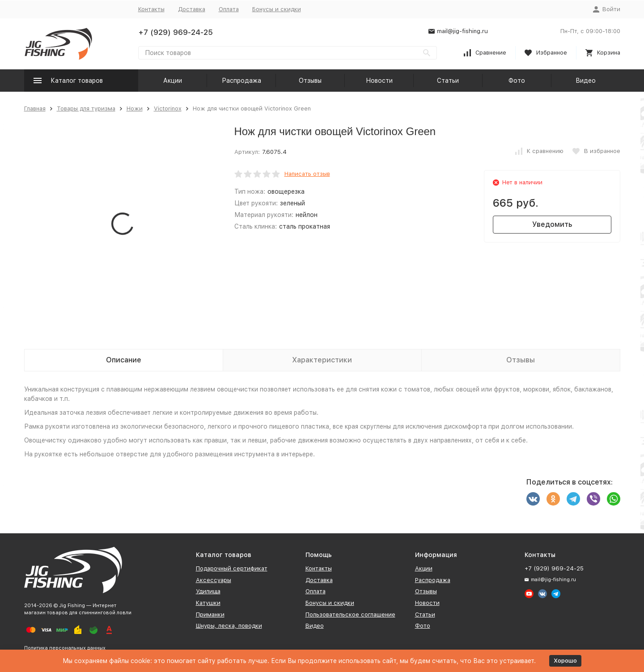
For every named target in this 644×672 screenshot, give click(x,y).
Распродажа (241, 81)
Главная (35, 108)
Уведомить (552, 224)
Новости (379, 81)
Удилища (208, 591)
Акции (173, 81)
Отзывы (310, 81)
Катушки (208, 603)
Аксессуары (214, 580)
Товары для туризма (86, 108)
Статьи (448, 81)
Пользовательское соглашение (350, 615)
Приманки (210, 615)
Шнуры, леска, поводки (229, 626)
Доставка (192, 9)
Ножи (135, 108)
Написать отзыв (307, 174)
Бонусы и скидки (277, 9)
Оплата (229, 9)
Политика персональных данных (65, 648)
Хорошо (565, 661)
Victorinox (168, 108)
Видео (586, 81)
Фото (517, 81)
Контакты (151, 9)
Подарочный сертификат (232, 568)
